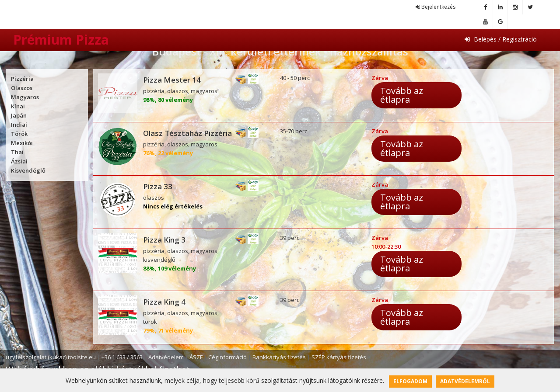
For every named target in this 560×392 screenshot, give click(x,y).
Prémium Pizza (61, 40)
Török (19, 134)
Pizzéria (22, 79)
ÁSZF (196, 357)
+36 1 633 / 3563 (122, 357)
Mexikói (22, 143)
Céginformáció (227, 357)
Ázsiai (19, 161)
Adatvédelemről (465, 381)
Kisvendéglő (28, 170)
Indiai (19, 125)
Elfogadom (410, 381)
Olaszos (22, 88)
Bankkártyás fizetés (279, 357)
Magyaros (25, 97)
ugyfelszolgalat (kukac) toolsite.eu (51, 357)
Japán (19, 115)
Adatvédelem (166, 357)
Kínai (18, 106)
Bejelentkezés (436, 7)
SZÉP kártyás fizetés (339, 357)
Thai (17, 152)
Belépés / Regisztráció (501, 39)
